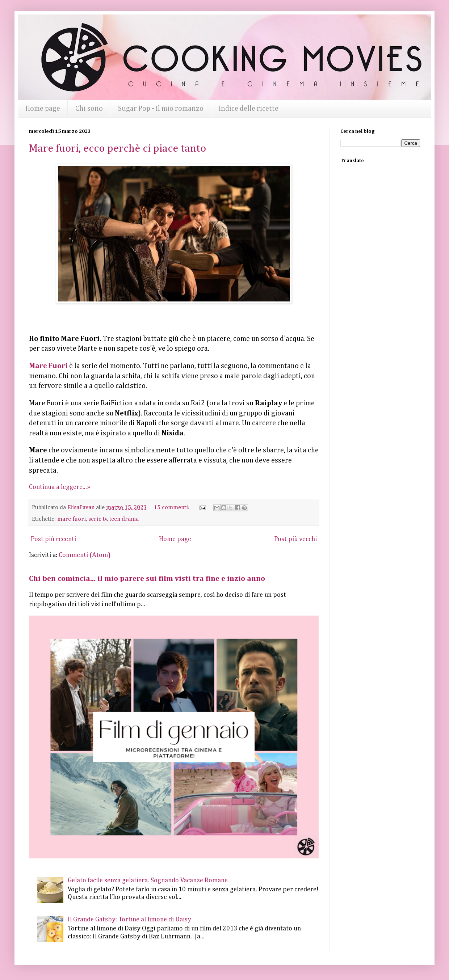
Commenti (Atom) (85, 555)
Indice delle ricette (249, 109)
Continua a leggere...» (60, 487)
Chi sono (89, 109)
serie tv (98, 519)
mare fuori (72, 519)
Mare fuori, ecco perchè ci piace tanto (118, 149)
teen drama (124, 519)
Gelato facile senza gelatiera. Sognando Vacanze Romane (148, 880)
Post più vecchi (295, 539)
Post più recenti (53, 539)
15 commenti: (172, 508)
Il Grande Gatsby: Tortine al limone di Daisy (129, 920)
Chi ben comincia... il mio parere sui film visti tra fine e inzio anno (147, 579)
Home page (43, 109)
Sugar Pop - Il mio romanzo (161, 109)
